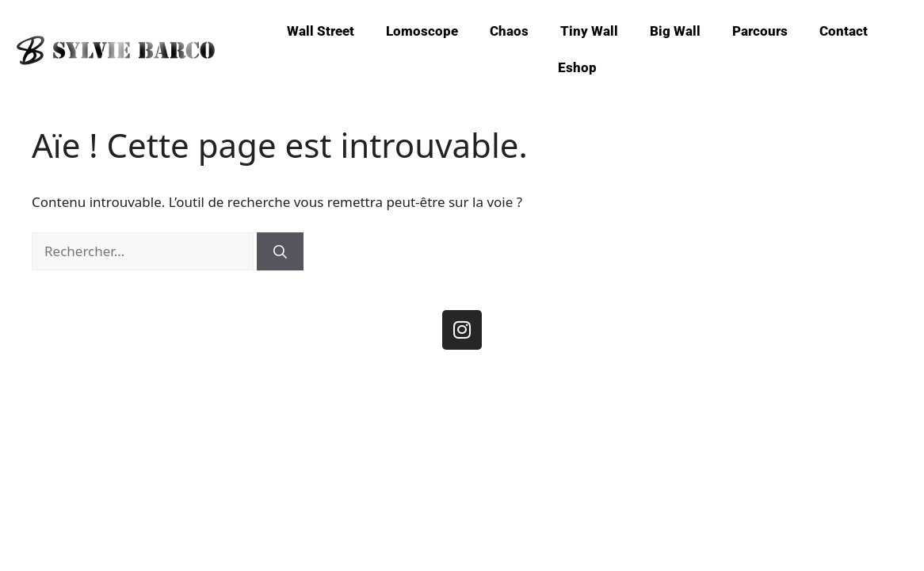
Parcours (760, 31)
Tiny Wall (589, 31)
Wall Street (321, 31)
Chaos (509, 31)
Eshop (577, 67)
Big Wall (675, 31)
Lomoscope (422, 31)
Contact (844, 31)
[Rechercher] (280, 251)
